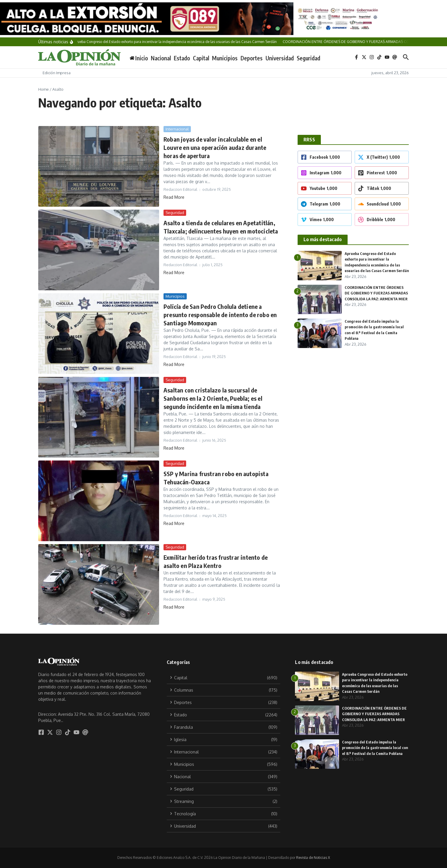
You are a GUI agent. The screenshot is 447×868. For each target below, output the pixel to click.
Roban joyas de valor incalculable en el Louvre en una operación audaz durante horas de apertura (215, 147)
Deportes (252, 58)
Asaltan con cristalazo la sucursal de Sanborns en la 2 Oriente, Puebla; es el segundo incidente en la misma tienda (213, 398)
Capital (201, 58)
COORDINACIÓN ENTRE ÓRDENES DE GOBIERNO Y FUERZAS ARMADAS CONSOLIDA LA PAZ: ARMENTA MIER (375, 714)
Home (44, 89)
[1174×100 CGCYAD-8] (223, 19)
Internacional (177, 129)
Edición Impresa (57, 73)
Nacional (161, 58)
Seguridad (308, 58)
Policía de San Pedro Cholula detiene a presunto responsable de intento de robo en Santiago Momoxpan (220, 315)
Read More (174, 197)
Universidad (280, 58)
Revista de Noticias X (313, 858)
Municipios (225, 58)
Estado (182, 58)
